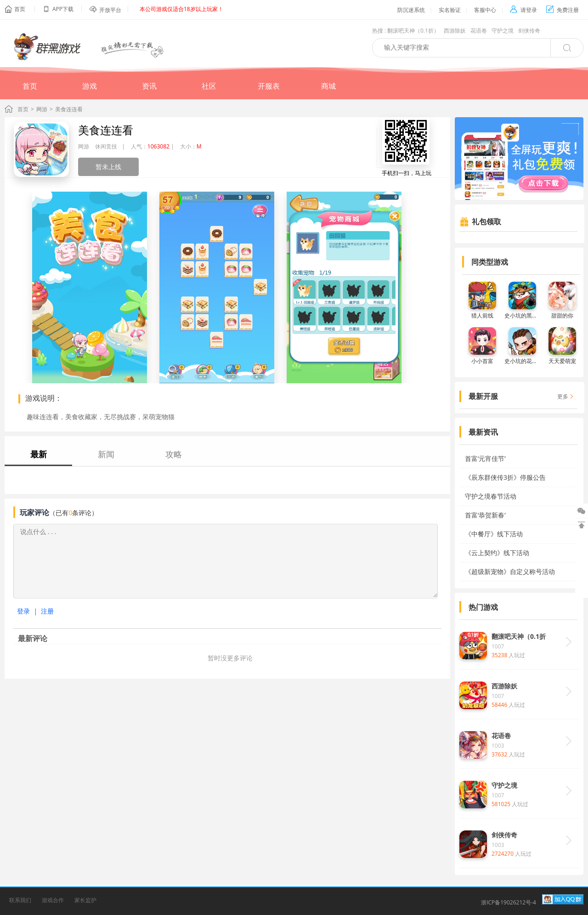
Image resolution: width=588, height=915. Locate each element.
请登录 (523, 10)
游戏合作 (53, 900)
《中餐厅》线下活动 (494, 534)
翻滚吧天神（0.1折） (413, 31)
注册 (47, 611)
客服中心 (485, 10)
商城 (328, 86)
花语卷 (479, 31)
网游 (42, 109)
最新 (39, 454)
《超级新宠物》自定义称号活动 (510, 571)
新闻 (106, 454)
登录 (23, 611)
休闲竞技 (106, 146)
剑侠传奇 (529, 31)
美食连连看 (106, 130)
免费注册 (563, 10)
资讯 (149, 86)
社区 (209, 86)
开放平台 (110, 10)
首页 (20, 9)
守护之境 (503, 31)
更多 (563, 396)
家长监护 (85, 900)
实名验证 (450, 10)
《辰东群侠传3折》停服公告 (505, 477)
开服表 (269, 86)
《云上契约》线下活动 (497, 553)
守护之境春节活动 (491, 496)
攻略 (174, 454)
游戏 (90, 86)
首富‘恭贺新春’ (485, 515)
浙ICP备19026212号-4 (509, 902)
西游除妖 (455, 31)
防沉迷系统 (411, 10)
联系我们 (20, 900)
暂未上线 (108, 167)
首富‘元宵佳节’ (485, 458)
